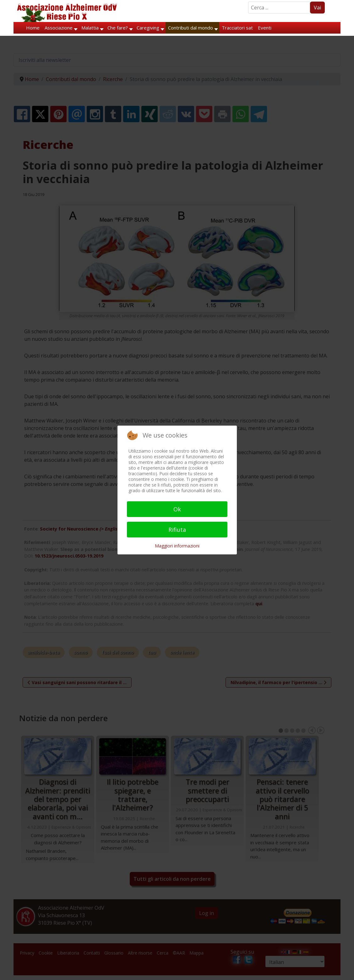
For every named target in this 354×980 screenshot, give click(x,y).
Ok (177, 509)
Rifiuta (177, 530)
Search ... (248, 2)
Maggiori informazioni (177, 546)
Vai (317, 8)
